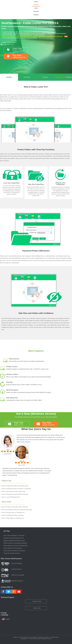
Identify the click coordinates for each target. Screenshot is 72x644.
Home (36, 2)
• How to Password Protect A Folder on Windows (16, 489)
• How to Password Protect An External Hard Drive (16, 510)
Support (36, 15)
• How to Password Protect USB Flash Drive (14, 486)
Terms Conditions (33, 637)
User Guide (27, 77)
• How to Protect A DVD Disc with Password (14, 507)
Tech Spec (45, 77)
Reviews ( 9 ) (64, 79)
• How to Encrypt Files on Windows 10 (13, 512)
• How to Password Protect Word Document (14, 494)
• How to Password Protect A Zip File (12, 515)
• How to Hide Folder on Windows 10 (12, 518)
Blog (58, 637)
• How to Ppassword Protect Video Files (13, 491)
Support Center (37, 601)
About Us (16, 637)
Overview (9, 77)
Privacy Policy (23, 637)
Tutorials (36, 11)
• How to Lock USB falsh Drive (10, 497)
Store (36, 8)
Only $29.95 (47, 424)
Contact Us (47, 637)
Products (36, 4)
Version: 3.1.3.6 (18, 424)
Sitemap (40, 637)
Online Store (37, 608)
